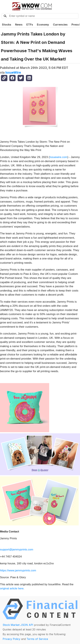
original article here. (12, 588)
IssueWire (13, 72)
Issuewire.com (58, 157)
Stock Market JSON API (18, 625)
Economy (43, 25)
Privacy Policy (11, 639)
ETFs (30, 25)
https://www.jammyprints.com (18, 570)
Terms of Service (37, 639)
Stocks (7, 25)
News (19, 25)
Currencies (60, 25)
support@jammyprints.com (17, 550)
